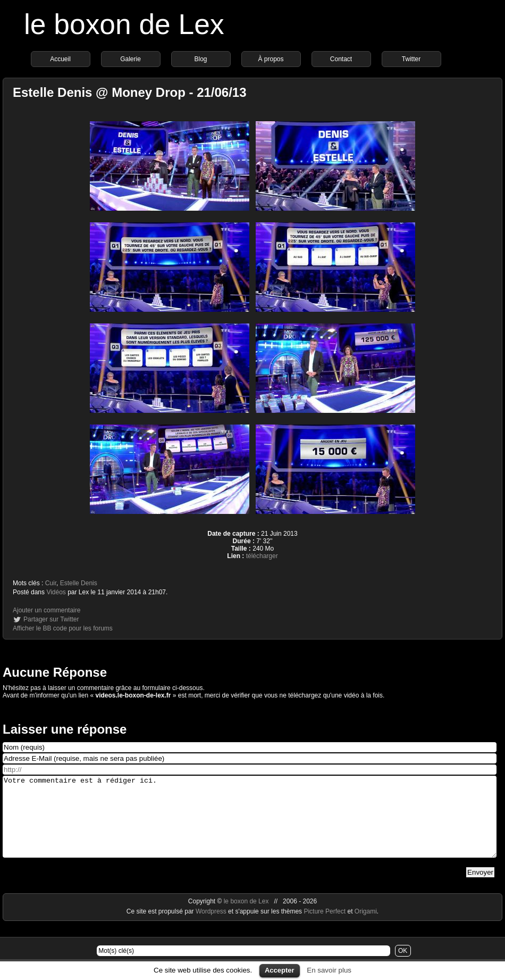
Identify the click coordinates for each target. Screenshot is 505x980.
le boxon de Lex (124, 24)
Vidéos (56, 592)
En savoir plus (329, 970)
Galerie (131, 59)
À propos (271, 59)
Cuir (51, 583)
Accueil (60, 59)
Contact (341, 59)
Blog (200, 59)
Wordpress (212, 927)
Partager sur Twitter (51, 619)
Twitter (411, 59)
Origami (366, 927)
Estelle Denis (79, 583)
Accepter (280, 970)
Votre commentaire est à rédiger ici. (250, 825)
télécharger (262, 556)
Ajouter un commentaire (47, 610)
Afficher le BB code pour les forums (63, 628)
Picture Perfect (325, 927)
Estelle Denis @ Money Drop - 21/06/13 (130, 92)
